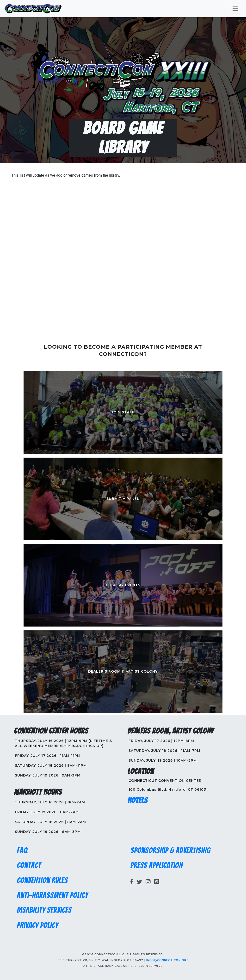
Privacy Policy (37, 925)
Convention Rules (42, 880)
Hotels (138, 801)
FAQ (22, 850)
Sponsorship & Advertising (170, 850)
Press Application (157, 865)
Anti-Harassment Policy (52, 895)
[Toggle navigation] (235, 9)
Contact (29, 865)
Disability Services (44, 910)
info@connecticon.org (168, 960)
